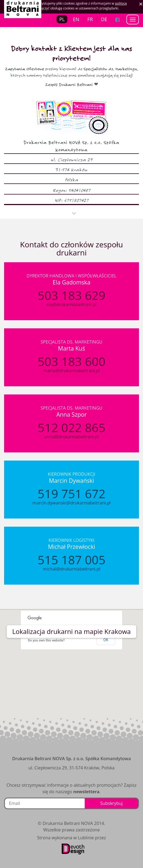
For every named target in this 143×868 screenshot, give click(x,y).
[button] (71, 673)
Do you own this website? (46, 640)
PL (62, 19)
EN (76, 19)
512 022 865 (71, 427)
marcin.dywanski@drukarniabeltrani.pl (71, 503)
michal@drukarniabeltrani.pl (71, 569)
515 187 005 (71, 560)
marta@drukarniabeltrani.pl (71, 371)
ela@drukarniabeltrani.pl (72, 305)
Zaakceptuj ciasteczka (141, 4)
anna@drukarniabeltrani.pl (71, 437)
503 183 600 (71, 361)
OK (106, 640)
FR (90, 19)
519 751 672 (71, 494)
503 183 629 (71, 295)
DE (104, 19)
